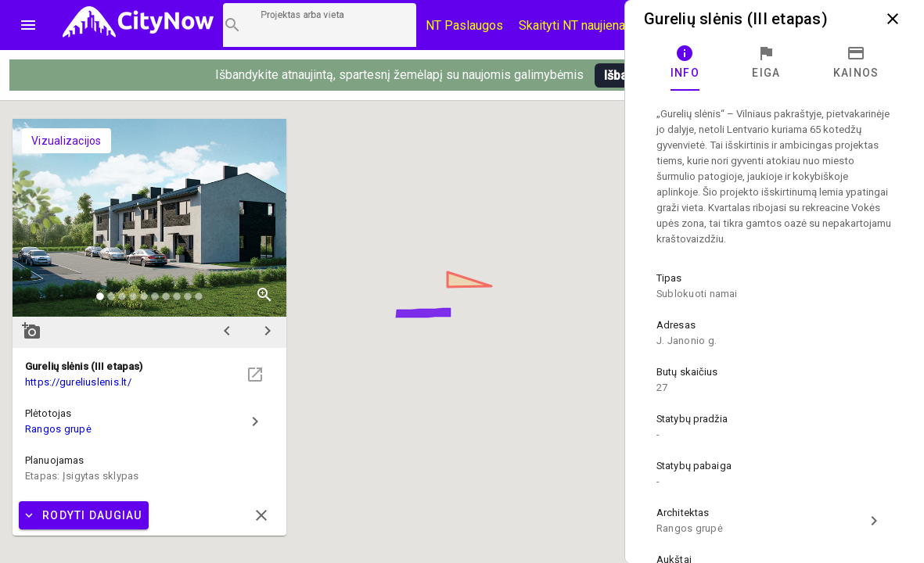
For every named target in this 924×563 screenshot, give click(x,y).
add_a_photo (31, 331)
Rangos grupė (58, 429)
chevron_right (268, 331)
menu (28, 25)
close (893, 19)
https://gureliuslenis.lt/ (78, 382)
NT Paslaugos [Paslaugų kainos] (464, 25)
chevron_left (227, 331)
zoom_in (264, 295)
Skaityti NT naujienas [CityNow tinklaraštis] (575, 25)
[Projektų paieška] (320, 25)
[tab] (685, 63)
